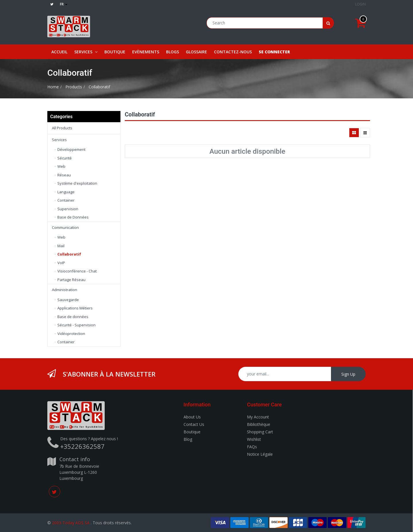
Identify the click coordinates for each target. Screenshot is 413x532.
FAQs (252, 447)
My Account (258, 417)
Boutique (192, 432)
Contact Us (194, 424)
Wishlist (254, 439)
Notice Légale (260, 454)
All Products (62, 128)
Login (360, 4)
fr (64, 4)
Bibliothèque (259, 424)
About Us (192, 417)
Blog (188, 439)
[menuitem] (59, 52)
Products (74, 87)
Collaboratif (99, 87)
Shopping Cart (260, 432)
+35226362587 (82, 446)
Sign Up (348, 374)
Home (53, 87)
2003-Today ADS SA (71, 523)
